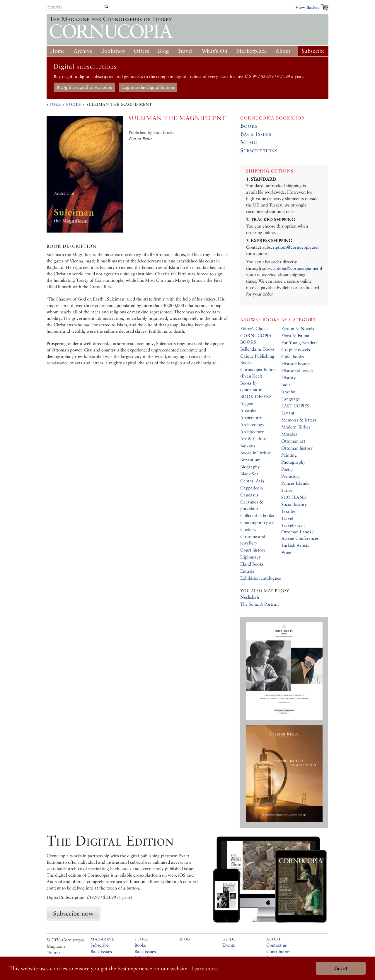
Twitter (53, 953)
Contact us (277, 945)
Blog (163, 51)
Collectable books (257, 515)
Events (229, 945)
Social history (294, 504)
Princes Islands (295, 483)
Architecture (252, 432)
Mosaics (289, 434)
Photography (293, 462)
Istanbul (289, 392)
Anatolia (248, 410)
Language (291, 399)
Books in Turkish (256, 453)
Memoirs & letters (299, 420)
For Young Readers (299, 343)
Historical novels (297, 371)
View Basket (307, 7)
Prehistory (291, 476)
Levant (288, 413)
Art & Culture (254, 439)
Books (74, 104)
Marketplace (252, 51)
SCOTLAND (294, 497)
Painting (289, 455)
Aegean (247, 403)
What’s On (214, 51)
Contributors (278, 951)
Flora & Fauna (295, 336)
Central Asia (252, 481)
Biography (250, 467)
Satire (287, 490)
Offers (142, 51)
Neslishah (250, 597)
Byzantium (250, 460)
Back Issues (256, 134)
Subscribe (313, 51)
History (289, 378)
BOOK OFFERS (256, 396)
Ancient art (251, 418)
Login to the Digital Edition (148, 87)
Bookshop (113, 51)
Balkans (248, 446)
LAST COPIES (295, 406)
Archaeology (252, 425)
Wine (286, 552)
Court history (253, 550)
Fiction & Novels (298, 328)
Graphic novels (296, 350)
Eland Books (252, 564)
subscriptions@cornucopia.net (291, 247)
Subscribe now (73, 913)
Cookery (248, 529)
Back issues (101, 951)
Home (57, 51)
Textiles (288, 511)
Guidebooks (293, 357)
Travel (185, 51)
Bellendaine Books (257, 349)
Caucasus (249, 495)
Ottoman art (293, 441)
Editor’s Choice (254, 328)
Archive (83, 51)
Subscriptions (259, 150)
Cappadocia (252, 488)
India (286, 385)
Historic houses (296, 364)
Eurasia (247, 571)
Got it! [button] (341, 968)
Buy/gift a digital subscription (84, 87)
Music (249, 142)
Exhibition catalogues (261, 578)
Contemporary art (258, 522)
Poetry (287, 469)
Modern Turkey (296, 427)
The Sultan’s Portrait (260, 604)
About (283, 51)
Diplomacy (251, 557)
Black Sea (249, 474)
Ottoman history (297, 448)
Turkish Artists (295, 545)
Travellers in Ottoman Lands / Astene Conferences (300, 532)
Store (54, 104)
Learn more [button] (204, 968)
